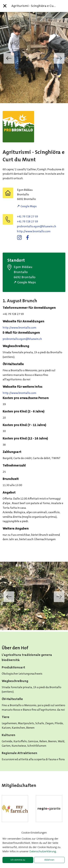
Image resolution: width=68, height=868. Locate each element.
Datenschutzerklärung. (43, 851)
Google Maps (29, 206)
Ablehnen (49, 860)
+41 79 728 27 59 (27, 216)
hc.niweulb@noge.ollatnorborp (37, 226)
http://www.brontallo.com (34, 231)
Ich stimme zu (18, 860)
